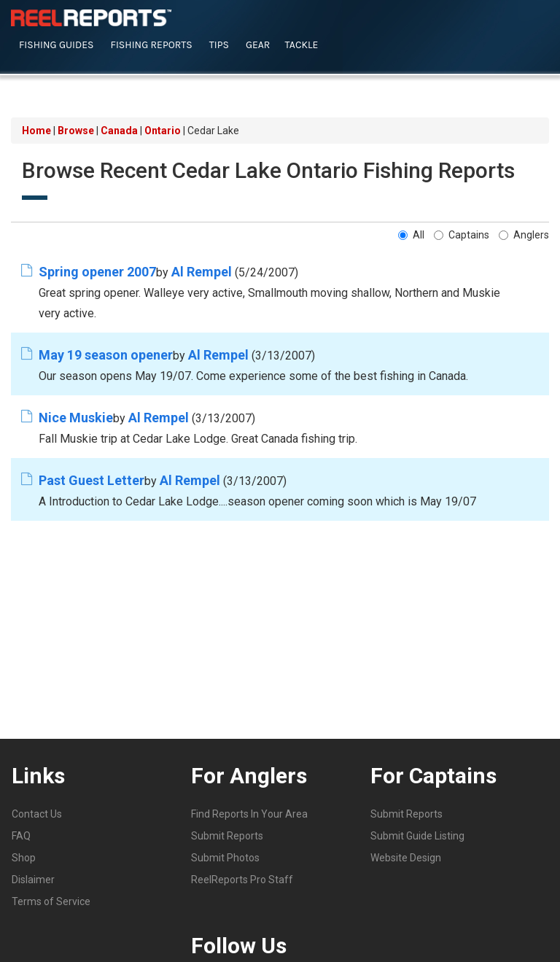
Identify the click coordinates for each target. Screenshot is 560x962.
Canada (119, 131)
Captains (462, 234)
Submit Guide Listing (417, 835)
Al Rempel (202, 271)
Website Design (406, 857)
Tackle (301, 45)
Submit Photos (225, 857)
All (411, 234)
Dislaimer (33, 879)
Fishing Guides (57, 45)
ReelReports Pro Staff (242, 879)
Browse (76, 131)
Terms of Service (51, 901)
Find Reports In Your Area (249, 813)
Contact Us (37, 813)
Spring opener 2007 (97, 271)
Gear (258, 45)
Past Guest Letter (92, 480)
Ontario (163, 131)
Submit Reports (227, 835)
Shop (24, 857)
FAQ (21, 835)
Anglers (524, 234)
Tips (219, 45)
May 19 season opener (106, 354)
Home (36, 131)
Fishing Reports (152, 45)
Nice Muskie (76, 417)
